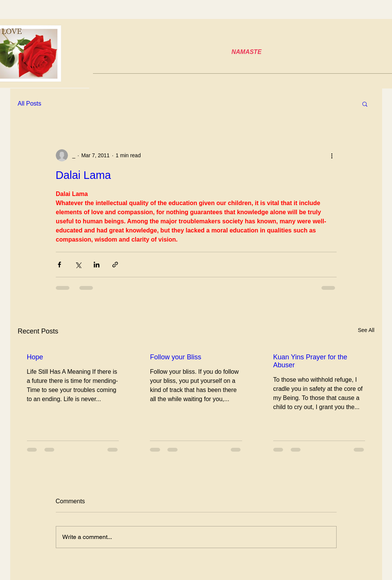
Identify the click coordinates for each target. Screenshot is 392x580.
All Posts (30, 104)
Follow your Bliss (176, 357)
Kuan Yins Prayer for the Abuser (310, 361)
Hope (35, 357)
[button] (365, 104)
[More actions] (332, 155)
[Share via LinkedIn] (97, 265)
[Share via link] (115, 265)
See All (366, 330)
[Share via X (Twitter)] (78, 265)
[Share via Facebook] (59, 265)
